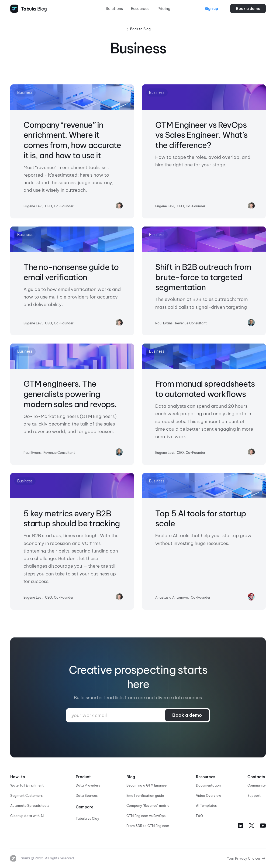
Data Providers (88, 785)
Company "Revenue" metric (148, 806)
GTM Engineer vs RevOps (146, 816)
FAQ (199, 816)
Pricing (164, 9)
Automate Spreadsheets (30, 806)
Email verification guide (145, 796)
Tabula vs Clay (87, 819)
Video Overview (208, 796)
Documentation (208, 785)
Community (257, 785)
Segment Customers (26, 796)
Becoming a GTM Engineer (147, 785)
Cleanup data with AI (27, 816)
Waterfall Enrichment (27, 785)
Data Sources (87, 796)
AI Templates (206, 806)
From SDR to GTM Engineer (148, 826)
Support (254, 796)
